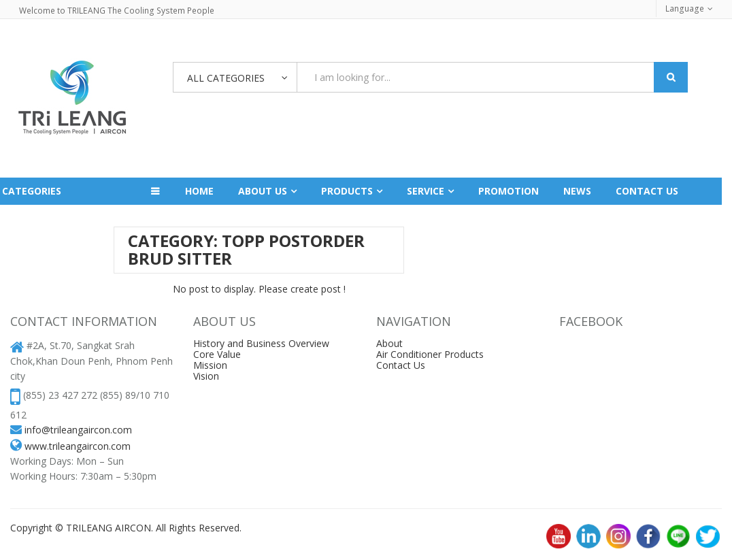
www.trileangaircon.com (78, 446)
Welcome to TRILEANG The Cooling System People (115, 11)
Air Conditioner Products (430, 354)
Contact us (647, 191)
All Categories (226, 78)
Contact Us (401, 365)
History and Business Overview (261, 343)
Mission (210, 365)
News (577, 191)
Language (685, 9)
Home (199, 191)
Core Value (217, 354)
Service (426, 191)
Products (347, 191)
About (389, 343)
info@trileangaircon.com (78, 430)
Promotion (509, 191)
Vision (206, 376)
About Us (263, 191)
